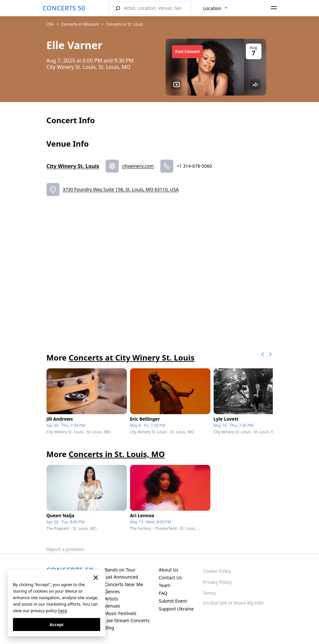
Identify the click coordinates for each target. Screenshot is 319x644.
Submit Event (173, 601)
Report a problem (65, 549)
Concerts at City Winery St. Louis (132, 357)
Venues (112, 606)
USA (50, 24)
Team (165, 585)
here (63, 611)
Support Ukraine (176, 609)
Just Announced (121, 577)
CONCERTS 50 (64, 8)
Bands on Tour (120, 570)
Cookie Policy (217, 571)
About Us (168, 570)
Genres (112, 591)
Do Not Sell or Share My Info (233, 603)
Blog (109, 628)
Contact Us (170, 578)
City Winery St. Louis (73, 166)
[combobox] (215, 8)
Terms (209, 593)
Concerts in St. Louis (125, 24)
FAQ (163, 593)
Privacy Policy (217, 582)
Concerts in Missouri (80, 24)
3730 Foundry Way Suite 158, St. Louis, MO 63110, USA (121, 189)
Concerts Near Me (124, 584)
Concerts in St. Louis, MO (117, 454)
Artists (111, 599)
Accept (56, 624)
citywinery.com (138, 166)
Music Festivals (120, 613)
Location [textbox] (212, 8)
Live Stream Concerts (127, 620)
